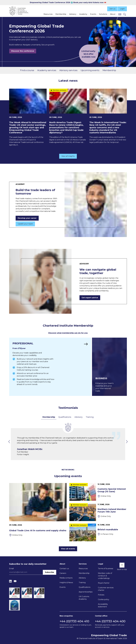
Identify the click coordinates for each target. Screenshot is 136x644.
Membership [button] (61, 14)
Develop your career (27, 218)
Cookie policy (104, 599)
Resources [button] (48, 14)
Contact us (64, 569)
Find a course (27, 70)
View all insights (68, 156)
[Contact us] (120, 14)
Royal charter (104, 583)
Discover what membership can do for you (68, 333)
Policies (101, 595)
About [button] (113, 14)
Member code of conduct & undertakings (105, 576)
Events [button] (93, 14)
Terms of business (106, 569)
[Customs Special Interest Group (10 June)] (98, 492)
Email (11, 569)
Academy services (47, 70)
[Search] (125, 14)
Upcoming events (90, 70)
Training (90, 417)
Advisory (78, 417)
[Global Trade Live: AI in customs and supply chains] (38, 510)
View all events (68, 549)
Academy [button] (83, 14)
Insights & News (66, 583)
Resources (83, 569)
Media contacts (66, 578)
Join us (112, 9)
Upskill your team (25, 224)
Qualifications (65, 417)
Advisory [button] (73, 14)
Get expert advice (90, 298)
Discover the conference (23, 51)
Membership (109, 70)
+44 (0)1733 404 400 (110, 621)
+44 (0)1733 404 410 (74, 621)
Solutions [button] (103, 14)
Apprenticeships (86, 592)
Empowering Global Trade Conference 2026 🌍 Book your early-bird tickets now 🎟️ (68, 2)
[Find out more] (50, 367)
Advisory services (68, 70)
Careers (63, 573)
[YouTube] (15, 581)
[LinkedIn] (10, 581)
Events (63, 587)
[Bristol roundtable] (98, 532)
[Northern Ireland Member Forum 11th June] (98, 512)
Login (122, 9)
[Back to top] (122, 565)
